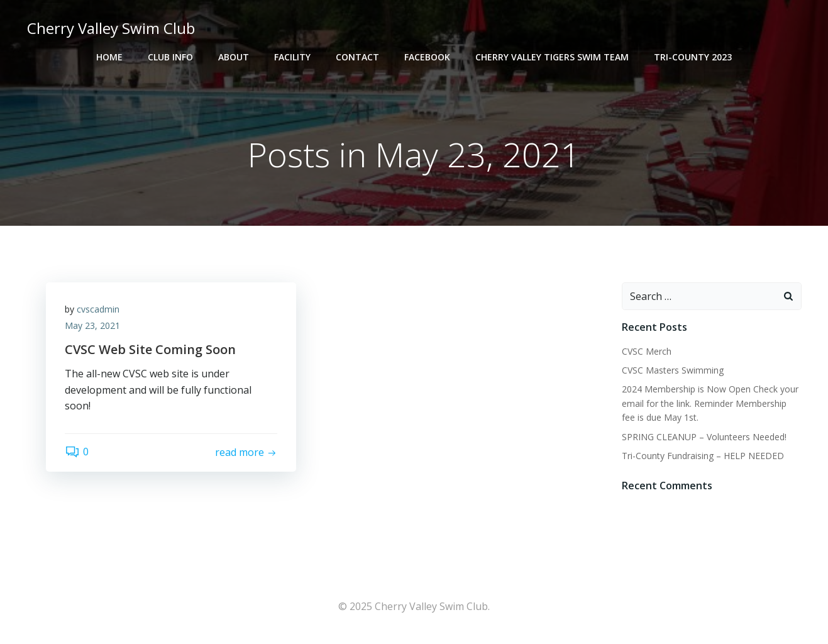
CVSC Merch (647, 351)
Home (109, 57)
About (234, 57)
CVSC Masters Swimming (673, 370)
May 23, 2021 (92, 325)
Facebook (427, 57)
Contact (357, 57)
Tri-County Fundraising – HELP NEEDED (703, 456)
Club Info (170, 57)
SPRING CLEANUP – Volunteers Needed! (704, 437)
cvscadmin (98, 309)
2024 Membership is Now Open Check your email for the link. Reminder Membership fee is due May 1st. (710, 403)
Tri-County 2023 (693, 57)
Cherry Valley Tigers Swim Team (552, 57)
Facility (292, 57)
